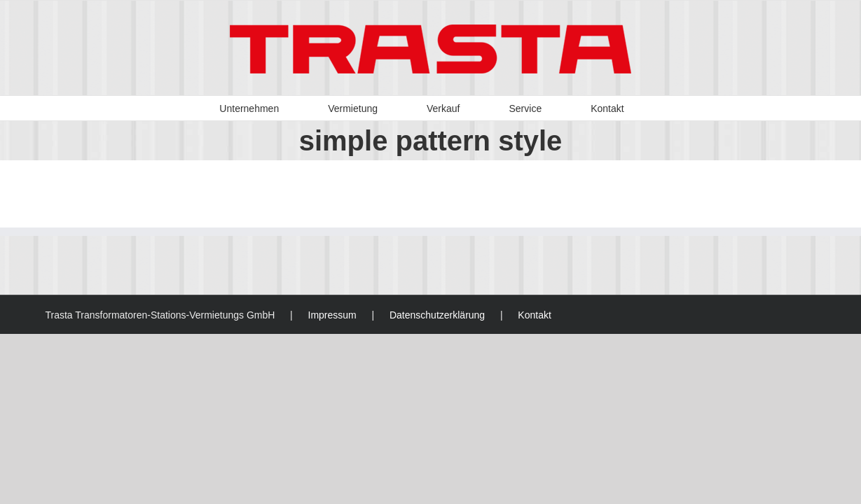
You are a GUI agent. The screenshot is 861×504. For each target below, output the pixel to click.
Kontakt (534, 315)
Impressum (332, 315)
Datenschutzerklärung (437, 315)
